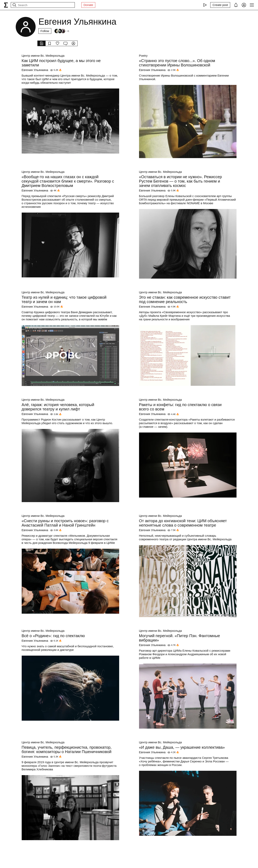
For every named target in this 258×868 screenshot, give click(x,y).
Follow (45, 31)
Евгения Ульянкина (35, 70)
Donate (88, 5)
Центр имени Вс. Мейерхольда (43, 56)
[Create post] (220, 5)
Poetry (143, 56)
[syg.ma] (6, 5)
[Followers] (62, 31)
